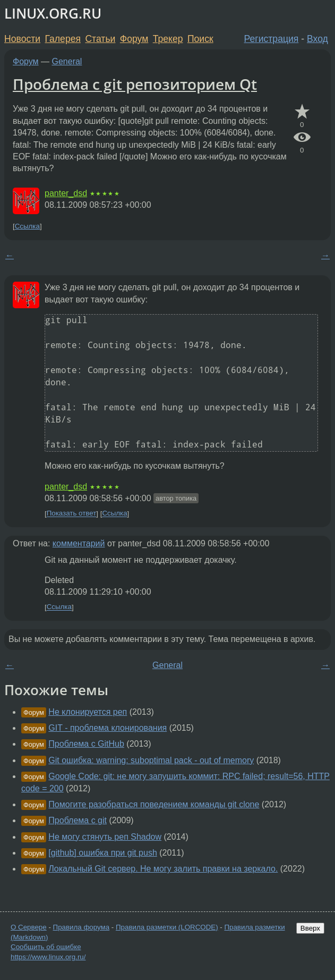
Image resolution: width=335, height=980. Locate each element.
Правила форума (81, 927)
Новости (22, 39)
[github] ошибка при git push (102, 853)
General (67, 61)
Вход (317, 39)
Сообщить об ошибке (46, 947)
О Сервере (29, 927)
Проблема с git (78, 820)
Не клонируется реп (88, 712)
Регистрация (272, 39)
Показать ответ (72, 514)
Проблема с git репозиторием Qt (135, 84)
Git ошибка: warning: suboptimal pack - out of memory (151, 760)
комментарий (79, 543)
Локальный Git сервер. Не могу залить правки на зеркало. (163, 869)
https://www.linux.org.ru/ (48, 957)
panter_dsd (66, 193)
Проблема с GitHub (86, 744)
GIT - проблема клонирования (108, 728)
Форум (134, 39)
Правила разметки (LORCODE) (167, 927)
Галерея (63, 39)
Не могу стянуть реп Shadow (105, 837)
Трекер (168, 39)
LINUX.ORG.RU (53, 14)
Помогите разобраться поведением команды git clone (154, 804)
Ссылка (27, 226)
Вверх (310, 928)
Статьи (100, 39)
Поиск (200, 39)
